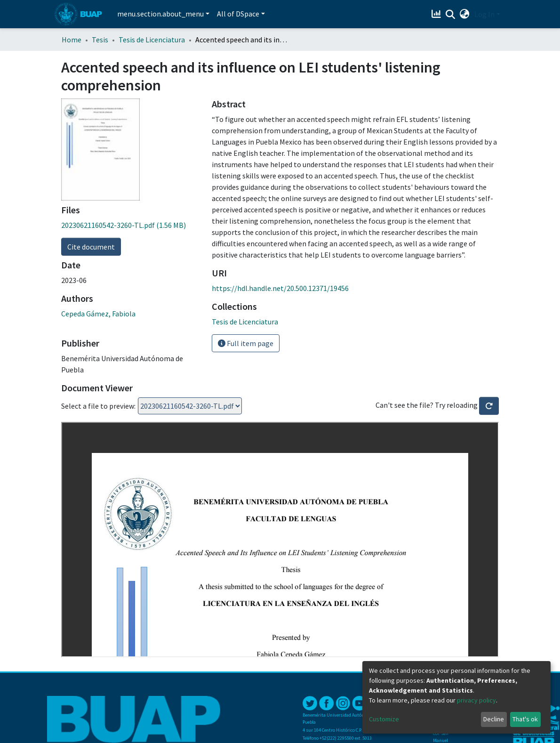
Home (72, 40)
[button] (465, 14)
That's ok (525, 719)
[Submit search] (451, 15)
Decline (494, 719)
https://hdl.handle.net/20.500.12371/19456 (280, 288)
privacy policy (476, 700)
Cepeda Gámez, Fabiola (98, 314)
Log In (484, 14)
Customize (384, 719)
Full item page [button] (246, 343)
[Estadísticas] (437, 14)
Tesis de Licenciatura (152, 40)
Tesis (100, 40)
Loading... (190, 406)
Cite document (91, 247)
